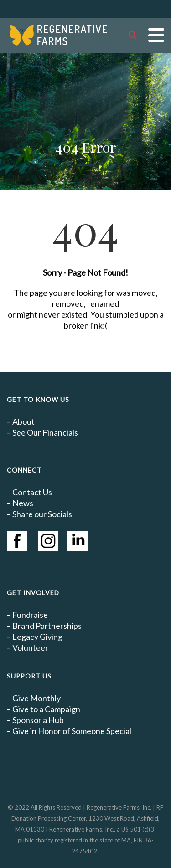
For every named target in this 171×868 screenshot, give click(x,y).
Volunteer (30, 647)
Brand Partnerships (47, 626)
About (23, 421)
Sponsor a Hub (38, 720)
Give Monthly (36, 698)
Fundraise (30, 615)
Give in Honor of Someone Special (72, 731)
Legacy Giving (37, 637)
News (23, 503)
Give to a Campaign (46, 709)
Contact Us (32, 492)
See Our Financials (45, 432)
